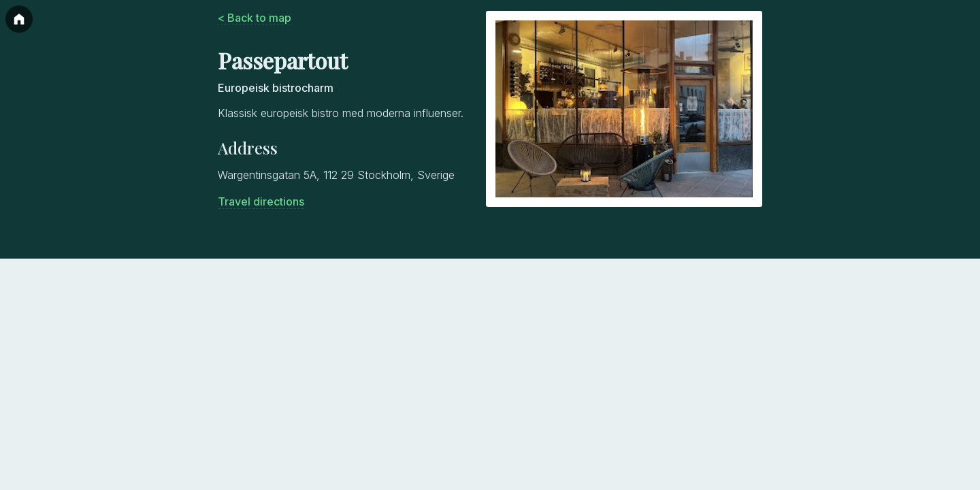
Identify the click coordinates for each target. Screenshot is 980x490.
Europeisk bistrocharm (276, 88)
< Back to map (255, 18)
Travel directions (261, 201)
